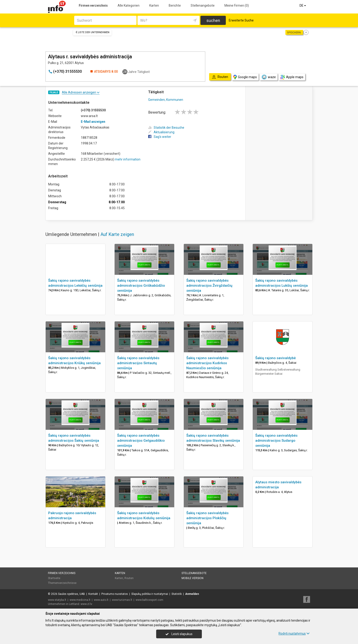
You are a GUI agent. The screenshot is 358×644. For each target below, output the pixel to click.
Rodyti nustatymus (294, 633)
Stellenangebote (203, 5)
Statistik (177, 594)
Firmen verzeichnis (93, 5)
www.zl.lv (86, 604)
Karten (154, 5)
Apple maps (292, 77)
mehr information (128, 159)
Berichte (175, 5)
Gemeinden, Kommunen (166, 100)
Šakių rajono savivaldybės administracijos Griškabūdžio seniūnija (141, 286)
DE (303, 5)
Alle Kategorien (129, 5)
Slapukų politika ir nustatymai (150, 594)
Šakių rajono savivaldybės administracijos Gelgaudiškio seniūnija (141, 441)
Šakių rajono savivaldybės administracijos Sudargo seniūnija (276, 441)
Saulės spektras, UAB (71, 594)
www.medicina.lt (80, 600)
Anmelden (192, 594)
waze (268, 77)
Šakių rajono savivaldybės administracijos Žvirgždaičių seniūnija (209, 286)
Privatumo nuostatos (115, 594)
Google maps (245, 77)
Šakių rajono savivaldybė (275, 358)
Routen (129, 578)
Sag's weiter (160, 137)
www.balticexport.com (149, 600)
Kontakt (93, 594)
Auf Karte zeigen (117, 234)
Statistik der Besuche (166, 128)
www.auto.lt (101, 600)
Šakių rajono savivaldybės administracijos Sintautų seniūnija (138, 363)
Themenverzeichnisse (62, 583)
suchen (213, 20)
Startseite (54, 578)
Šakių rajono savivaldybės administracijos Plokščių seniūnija (207, 518)
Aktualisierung (161, 132)
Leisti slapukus (179, 634)
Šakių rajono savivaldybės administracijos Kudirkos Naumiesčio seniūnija (207, 363)
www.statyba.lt (57, 600)
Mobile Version (192, 578)
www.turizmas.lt (122, 600)
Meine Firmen (237, 5)
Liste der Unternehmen (92, 32)
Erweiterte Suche (241, 20)
